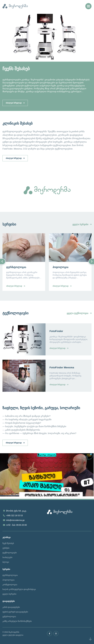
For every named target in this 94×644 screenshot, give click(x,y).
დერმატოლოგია (10, 575)
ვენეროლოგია (9, 616)
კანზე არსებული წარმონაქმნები (17, 621)
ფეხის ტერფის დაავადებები (15, 612)
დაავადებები (9, 601)
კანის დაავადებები (11, 607)
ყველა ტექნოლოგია (79, 313)
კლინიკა (7, 537)
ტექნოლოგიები (10, 553)
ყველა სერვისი (82, 224)
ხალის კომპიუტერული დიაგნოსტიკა (19, 589)
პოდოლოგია (8, 580)
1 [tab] (47, 57)
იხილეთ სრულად (15, 103)
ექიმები (6, 548)
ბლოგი (6, 562)
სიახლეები (7, 557)
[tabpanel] (47, 62)
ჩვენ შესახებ (8, 543)
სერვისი (6, 569)
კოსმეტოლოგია (10, 585)
